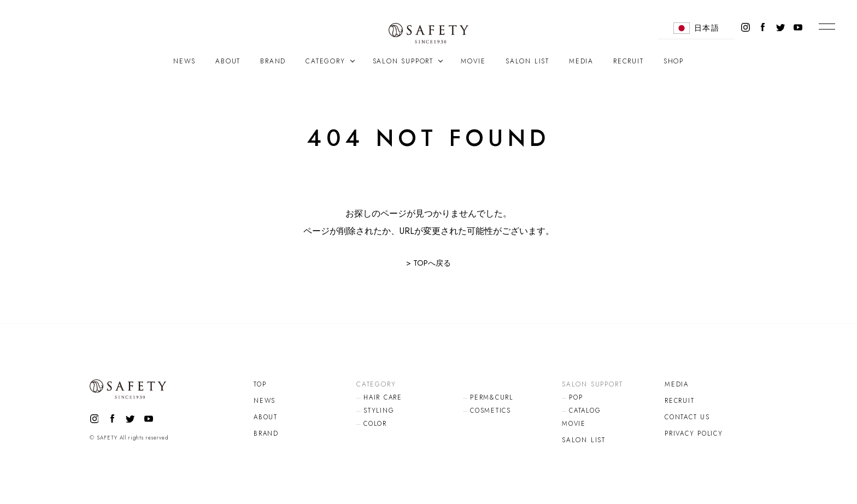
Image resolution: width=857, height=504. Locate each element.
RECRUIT (629, 61)
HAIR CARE (384, 397)
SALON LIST (527, 61)
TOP (260, 384)
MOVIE (473, 61)
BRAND (273, 61)
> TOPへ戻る (428, 263)
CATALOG (586, 411)
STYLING (379, 411)
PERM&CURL (492, 397)
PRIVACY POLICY (695, 433)
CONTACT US (688, 417)
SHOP (674, 61)
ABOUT (228, 61)
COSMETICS (491, 411)
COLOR (376, 424)
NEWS (184, 61)
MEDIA (581, 61)
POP (576, 397)
